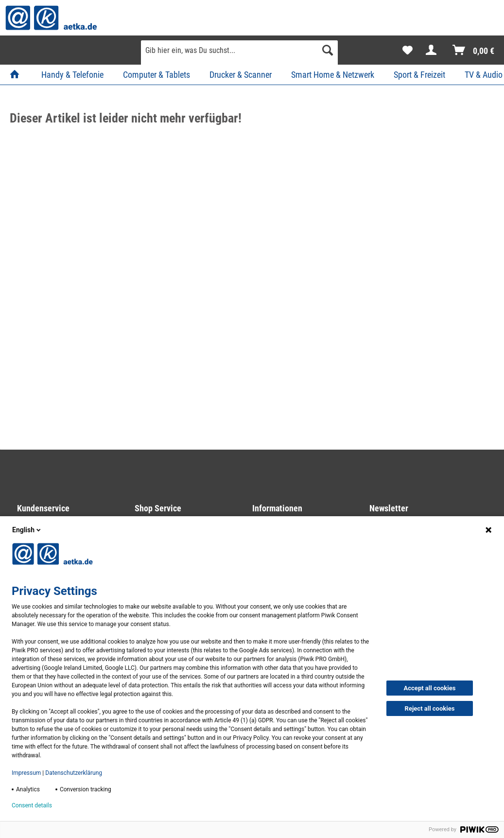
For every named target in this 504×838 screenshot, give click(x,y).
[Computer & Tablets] (156, 75)
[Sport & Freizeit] (419, 75)
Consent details (32, 805)
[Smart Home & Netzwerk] (333, 75)
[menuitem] (239, 54)
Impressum (26, 773)
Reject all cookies (430, 708)
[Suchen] (328, 50)
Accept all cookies (430, 688)
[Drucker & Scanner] (241, 75)
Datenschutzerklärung (74, 773)
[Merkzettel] (408, 50)
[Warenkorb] (474, 50)
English (27, 530)
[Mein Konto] (433, 50)
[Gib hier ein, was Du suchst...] (239, 50)
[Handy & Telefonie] (72, 75)
